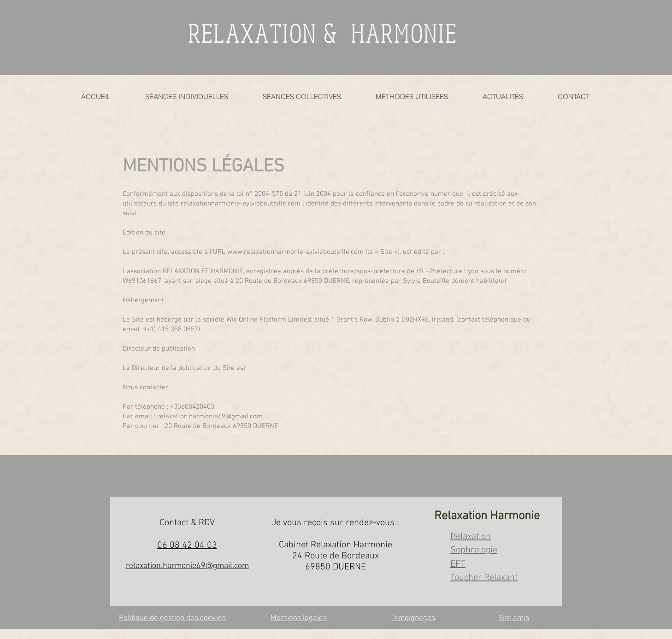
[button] (412, 97)
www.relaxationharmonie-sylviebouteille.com (295, 252)
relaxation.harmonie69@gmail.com (210, 416)
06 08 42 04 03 (187, 545)
